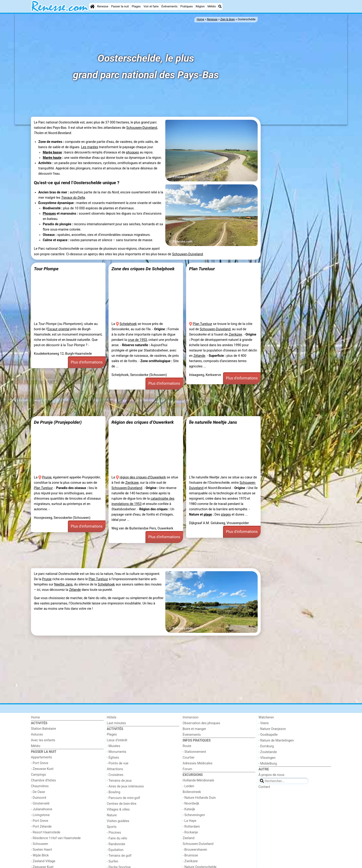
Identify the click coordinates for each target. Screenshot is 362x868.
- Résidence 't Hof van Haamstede (56, 838)
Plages (136, 6)
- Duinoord (39, 798)
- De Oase (38, 792)
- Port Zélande (41, 827)
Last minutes (116, 723)
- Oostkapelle (268, 735)
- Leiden (188, 786)
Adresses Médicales (198, 763)
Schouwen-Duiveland (142, 128)
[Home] (92, 6)
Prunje (47, 477)
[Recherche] (220, 6)
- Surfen (113, 861)
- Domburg (266, 746)
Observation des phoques (201, 723)
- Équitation (115, 850)
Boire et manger (194, 729)
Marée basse (52, 152)
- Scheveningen (194, 815)
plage (208, 515)
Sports (112, 827)
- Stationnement (194, 752)
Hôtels (112, 717)
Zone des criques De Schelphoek (143, 269)
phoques (132, 152)
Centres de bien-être (122, 804)
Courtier (189, 758)
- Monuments (117, 752)
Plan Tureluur (202, 269)
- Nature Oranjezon (272, 729)
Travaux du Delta (73, 198)
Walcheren (266, 717)
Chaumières (40, 786)
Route (187, 746)
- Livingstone (40, 815)
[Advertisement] (296, 197)
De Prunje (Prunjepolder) (58, 422)
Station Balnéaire (44, 729)
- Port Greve (40, 763)
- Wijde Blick (40, 855)
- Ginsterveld (40, 803)
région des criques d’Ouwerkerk (143, 477)
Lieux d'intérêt (117, 740)
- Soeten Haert (41, 850)
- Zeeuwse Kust (42, 769)
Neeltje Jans (63, 584)
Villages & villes (118, 809)
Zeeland (189, 838)
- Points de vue (118, 763)
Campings (38, 775)
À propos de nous (271, 775)
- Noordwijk (191, 803)
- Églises (113, 758)
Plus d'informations (87, 362)
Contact (264, 787)
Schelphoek (128, 324)
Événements (169, 6)
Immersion (191, 717)
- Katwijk (189, 809)
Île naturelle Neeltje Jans (213, 422)
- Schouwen (39, 844)
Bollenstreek (192, 792)
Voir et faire (151, 6)
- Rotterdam (191, 827)
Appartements (41, 757)
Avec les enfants (43, 740)
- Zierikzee (190, 861)
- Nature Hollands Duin (199, 798)
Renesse (103, 6)
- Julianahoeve (42, 809)
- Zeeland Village (43, 861)
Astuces (37, 734)
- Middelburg (268, 764)
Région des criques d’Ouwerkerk (143, 422)
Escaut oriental (58, 329)
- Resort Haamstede (46, 832)
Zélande (199, 356)
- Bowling (114, 792)
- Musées (114, 746)
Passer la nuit (120, 6)
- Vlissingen (267, 758)
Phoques (49, 214)
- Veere (264, 723)
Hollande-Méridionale (198, 780)
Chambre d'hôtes (43, 780)
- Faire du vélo (117, 838)
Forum (187, 769)
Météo (212, 6)
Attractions (115, 769)
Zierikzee (235, 335)
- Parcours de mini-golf (124, 798)
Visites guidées (118, 821)
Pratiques (187, 6)
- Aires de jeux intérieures (125, 786)
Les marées (90, 147)
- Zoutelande (268, 752)
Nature (112, 815)
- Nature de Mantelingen (276, 740)
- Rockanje (190, 832)
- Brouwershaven (195, 850)
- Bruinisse (190, 855)
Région (200, 6)
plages (226, 515)
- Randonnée (116, 844)
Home (35, 717)
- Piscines (114, 833)
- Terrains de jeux (119, 781)
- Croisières (115, 775)
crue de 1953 (137, 340)
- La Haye (189, 821)
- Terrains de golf (119, 856)
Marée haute (52, 158)
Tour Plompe (46, 269)
